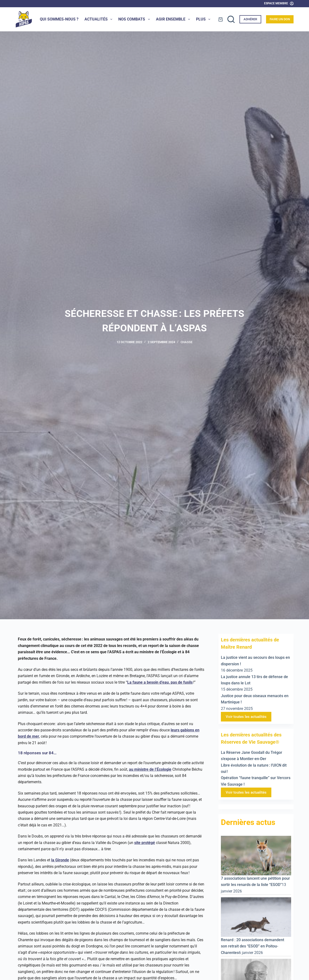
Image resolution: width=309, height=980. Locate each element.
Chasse (186, 342)
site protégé (145, 843)
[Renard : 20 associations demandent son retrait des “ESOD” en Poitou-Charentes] (256, 917)
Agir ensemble (174, 19)
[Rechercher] (231, 19)
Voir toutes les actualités (246, 717)
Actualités (99, 19)
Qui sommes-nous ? (59, 19)
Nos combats (135, 19)
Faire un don (280, 19)
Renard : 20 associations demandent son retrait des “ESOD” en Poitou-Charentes (253, 946)
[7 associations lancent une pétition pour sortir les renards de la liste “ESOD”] (256, 855)
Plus (204, 19)
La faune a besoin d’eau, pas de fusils (160, 682)
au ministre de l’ (143, 769)
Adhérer (250, 19)
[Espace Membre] (279, 4)
